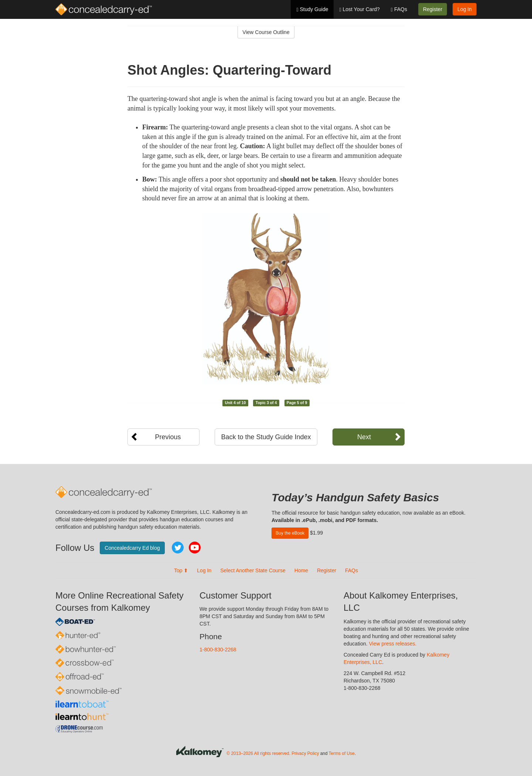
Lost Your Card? (359, 9)
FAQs (399, 9)
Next (364, 437)
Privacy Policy (305, 754)
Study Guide (312, 9)
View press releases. (393, 644)
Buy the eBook (290, 533)
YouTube (195, 548)
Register (433, 9)
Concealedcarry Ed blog (132, 548)
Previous (168, 437)
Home (301, 570)
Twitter (178, 548)
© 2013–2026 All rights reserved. (258, 754)
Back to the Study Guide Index (266, 437)
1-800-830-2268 (218, 650)
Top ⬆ (181, 570)
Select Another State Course (253, 570)
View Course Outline (266, 32)
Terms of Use (342, 754)
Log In (465, 9)
